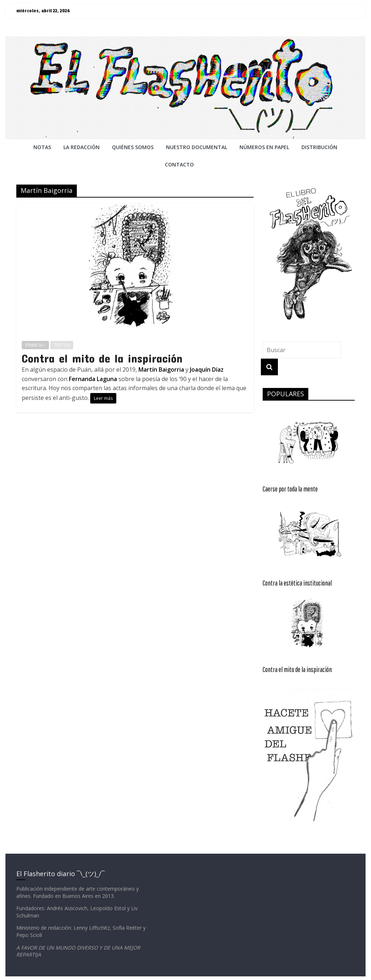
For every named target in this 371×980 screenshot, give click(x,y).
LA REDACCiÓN (82, 147)
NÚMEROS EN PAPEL (264, 147)
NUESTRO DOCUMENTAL (197, 147)
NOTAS (42, 147)
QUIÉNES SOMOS (133, 147)
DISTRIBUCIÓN (319, 147)
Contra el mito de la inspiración (102, 358)
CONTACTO (179, 164)
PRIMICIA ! (35, 345)
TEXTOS (62, 345)
